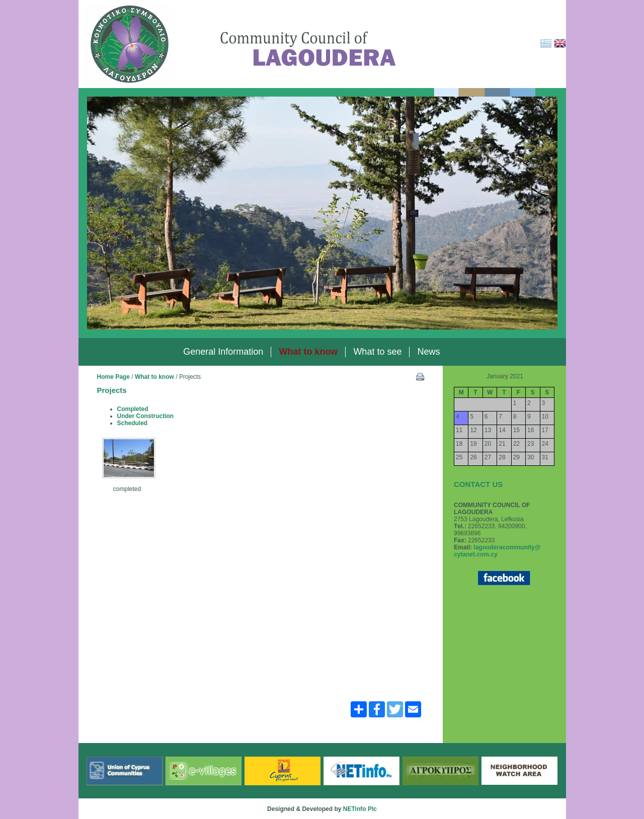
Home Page (113, 377)
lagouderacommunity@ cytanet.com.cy (497, 551)
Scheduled (133, 423)
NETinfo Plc (360, 809)
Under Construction (146, 416)
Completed (133, 409)
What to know (154, 377)
